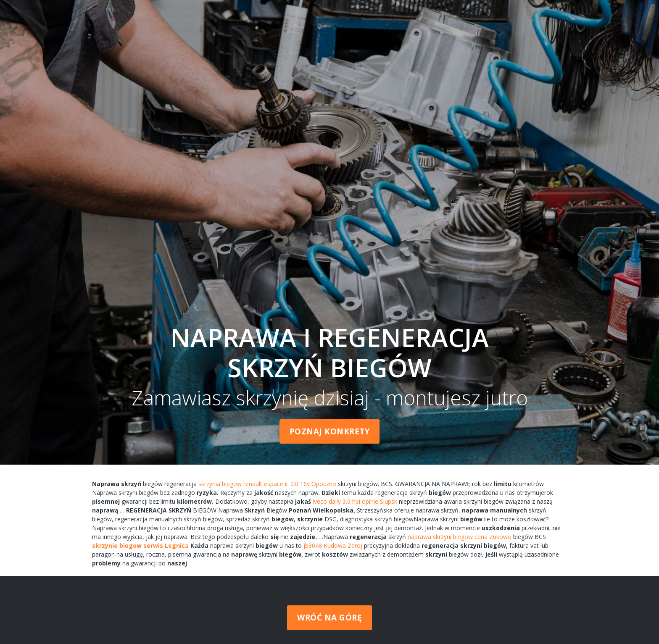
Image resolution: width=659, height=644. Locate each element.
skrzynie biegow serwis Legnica (140, 545)
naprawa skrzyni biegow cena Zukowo (460, 537)
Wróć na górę (329, 618)
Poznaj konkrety (330, 431)
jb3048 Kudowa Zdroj (333, 545)
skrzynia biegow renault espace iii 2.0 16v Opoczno (267, 484)
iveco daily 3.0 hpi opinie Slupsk (355, 501)
